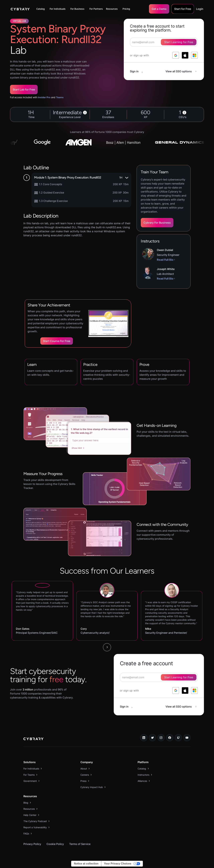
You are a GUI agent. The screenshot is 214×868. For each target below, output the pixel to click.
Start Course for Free (57, 341)
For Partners (96, 9)
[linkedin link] (144, 738)
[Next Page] (107, 647)
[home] (20, 9)
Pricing (126, 9)
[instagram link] (161, 738)
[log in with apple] (185, 55)
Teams (60, 97)
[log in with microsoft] (194, 55)
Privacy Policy (32, 844)
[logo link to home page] (33, 739)
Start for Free (183, 9)
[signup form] (159, 677)
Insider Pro (44, 97)
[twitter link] (152, 738)
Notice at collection (86, 864)
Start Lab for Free (24, 90)
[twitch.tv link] (178, 738)
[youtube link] (187, 738)
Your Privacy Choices (118, 864)
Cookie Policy (55, 844)
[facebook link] (170, 738)
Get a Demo (159, 9)
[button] (41, 9)
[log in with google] (176, 55)
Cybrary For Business (157, 223)
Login (200, 9)
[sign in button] (138, 71)
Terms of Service (80, 844)
